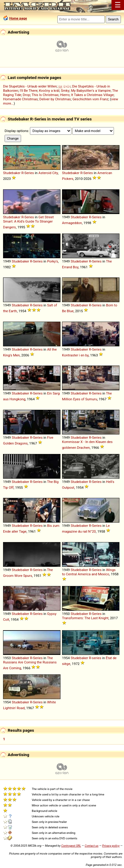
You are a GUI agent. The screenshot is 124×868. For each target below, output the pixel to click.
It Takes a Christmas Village (92, 95)
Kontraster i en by (75, 355)
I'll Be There (29, 91)
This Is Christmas (45, 95)
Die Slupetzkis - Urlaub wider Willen (30, 86)
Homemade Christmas (20, 99)
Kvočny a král (49, 91)
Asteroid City (48, 173)
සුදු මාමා (64, 86)
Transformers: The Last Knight (85, 618)
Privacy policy (111, 846)
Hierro (65, 95)
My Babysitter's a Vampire (91, 91)
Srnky (65, 91)
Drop (27, 95)
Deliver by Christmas (55, 99)
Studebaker (12, 173)
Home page (18, 18)
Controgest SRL (71, 846)
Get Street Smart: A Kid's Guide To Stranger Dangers (28, 222)
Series (29, 173)
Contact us (91, 846)
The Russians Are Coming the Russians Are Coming (30, 663)
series (97, 658)
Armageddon (72, 223)
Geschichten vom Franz (90, 99)
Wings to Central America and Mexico (89, 572)
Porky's (53, 261)
